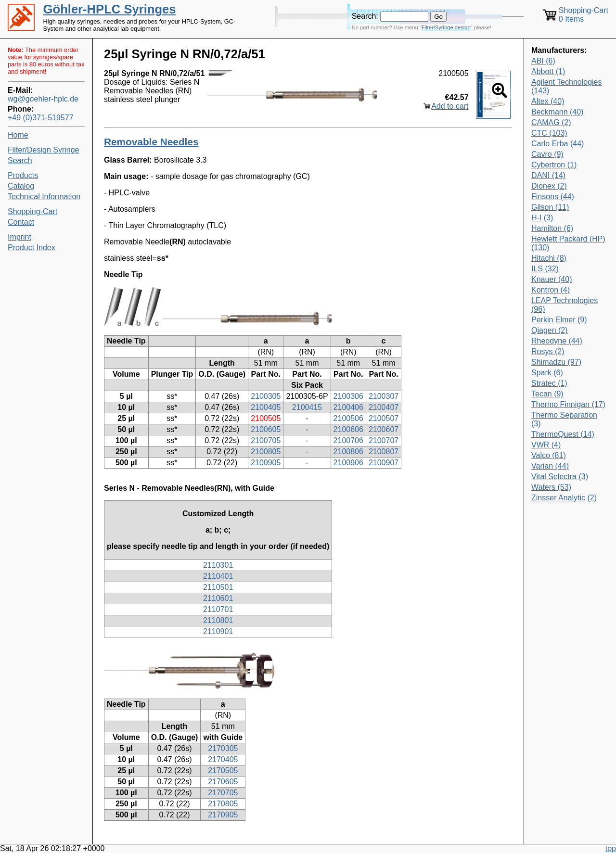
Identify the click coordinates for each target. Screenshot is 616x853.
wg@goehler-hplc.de (43, 99)
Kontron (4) (551, 290)
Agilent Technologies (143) (566, 86)
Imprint (19, 237)
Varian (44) (550, 466)
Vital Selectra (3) (560, 477)
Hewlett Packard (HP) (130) (568, 243)
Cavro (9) (547, 154)
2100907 (384, 463)
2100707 (384, 440)
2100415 (307, 407)
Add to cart (450, 106)
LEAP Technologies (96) (565, 305)
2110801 (218, 620)
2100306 (348, 396)
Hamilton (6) (552, 228)
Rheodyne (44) (557, 341)
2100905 (266, 463)
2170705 (223, 793)
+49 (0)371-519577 (41, 118)
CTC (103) (549, 133)
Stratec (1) (549, 383)
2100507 (384, 418)
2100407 (384, 407)
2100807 (384, 452)
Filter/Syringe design (446, 27)
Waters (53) (551, 487)
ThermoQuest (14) (563, 434)
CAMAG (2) (551, 122)
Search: (365, 16)
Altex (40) (548, 101)
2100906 (348, 463)
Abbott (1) (548, 71)
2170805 (223, 804)
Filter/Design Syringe (44, 150)
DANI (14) (548, 175)
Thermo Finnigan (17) (568, 404)
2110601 (218, 598)
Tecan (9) (547, 394)
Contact (21, 222)
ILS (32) (545, 269)
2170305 (223, 748)
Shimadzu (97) (556, 362)
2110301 (218, 565)
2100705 (266, 440)
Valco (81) (549, 455)
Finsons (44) (553, 197)
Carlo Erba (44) (558, 144)
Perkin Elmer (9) (559, 320)
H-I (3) (542, 218)
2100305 (266, 396)
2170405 (223, 759)
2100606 (348, 429)
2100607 (384, 429)
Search (20, 160)
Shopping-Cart (32, 211)
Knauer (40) (552, 279)
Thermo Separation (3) (564, 419)
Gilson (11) (550, 207)
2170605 (223, 782)
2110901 (218, 631)
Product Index (32, 248)
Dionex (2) (549, 186)
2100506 (348, 418)
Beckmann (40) (558, 112)
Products (23, 175)
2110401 (218, 576)
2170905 (223, 815)
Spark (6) (547, 373)
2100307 (384, 396)
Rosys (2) (548, 351)
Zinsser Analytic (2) (564, 498)
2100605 (266, 429)
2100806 (348, 452)
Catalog (21, 186)
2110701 (218, 609)
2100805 (266, 452)
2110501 (218, 587)
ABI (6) (543, 61)
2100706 (348, 440)
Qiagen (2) (550, 330)
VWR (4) (546, 445)
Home (18, 135)
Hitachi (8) (549, 258)
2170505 (223, 770)
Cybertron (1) (554, 165)
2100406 (348, 407)
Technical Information (44, 197)
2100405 (266, 407)
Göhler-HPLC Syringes (110, 9)
